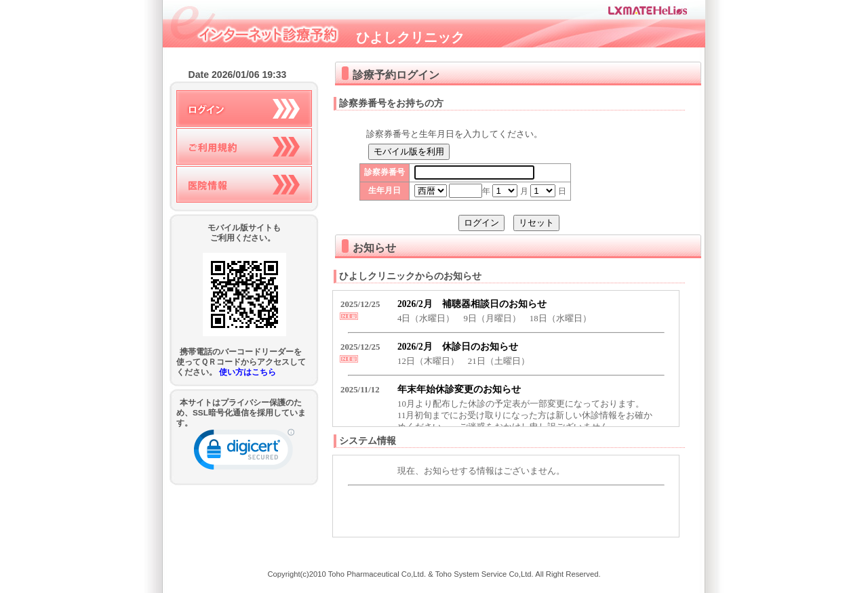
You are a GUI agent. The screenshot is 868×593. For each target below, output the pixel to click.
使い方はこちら (248, 372)
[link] (244, 452)
